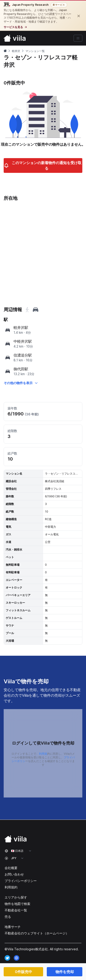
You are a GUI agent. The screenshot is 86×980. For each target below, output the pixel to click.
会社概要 (11, 868)
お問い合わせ (14, 874)
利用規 (43, 754)
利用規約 (11, 887)
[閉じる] (79, 16)
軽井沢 (16, 51)
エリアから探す (16, 897)
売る (8, 917)
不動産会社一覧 (16, 910)
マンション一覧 (35, 51)
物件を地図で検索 (17, 904)
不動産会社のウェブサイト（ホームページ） (37, 933)
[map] (8, 330)
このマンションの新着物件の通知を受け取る (43, 165)
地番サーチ (13, 927)
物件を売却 (65, 972)
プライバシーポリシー (21, 881)
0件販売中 (24, 972)
